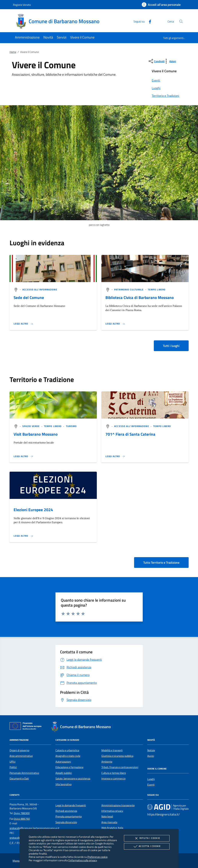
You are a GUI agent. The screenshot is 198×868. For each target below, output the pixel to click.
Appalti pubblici (64, 773)
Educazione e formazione (69, 767)
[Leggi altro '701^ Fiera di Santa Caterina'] (115, 456)
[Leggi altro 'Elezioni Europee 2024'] (23, 536)
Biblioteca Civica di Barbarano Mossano (140, 297)
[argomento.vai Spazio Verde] (31, 426)
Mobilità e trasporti (112, 750)
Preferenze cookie (97, 857)
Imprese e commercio (113, 778)
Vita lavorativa (64, 784)
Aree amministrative (21, 756)
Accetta (147, 846)
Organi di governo (19, 750)
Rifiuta (147, 838)
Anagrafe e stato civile (68, 756)
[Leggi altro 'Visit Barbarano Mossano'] (23, 456)
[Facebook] (148, 21)
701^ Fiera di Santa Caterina (130, 434)
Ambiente (107, 762)
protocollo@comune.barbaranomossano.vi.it (34, 828)
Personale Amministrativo (24, 773)
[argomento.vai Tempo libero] (157, 289)
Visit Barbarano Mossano (36, 434)
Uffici (13, 762)
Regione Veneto (22, 5)
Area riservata (109, 822)
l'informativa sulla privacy (83, 860)
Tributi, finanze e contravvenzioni (120, 767)
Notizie (151, 750)
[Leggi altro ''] (23, 324)
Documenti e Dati (19, 778)
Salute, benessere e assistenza (73, 778)
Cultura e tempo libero (114, 773)
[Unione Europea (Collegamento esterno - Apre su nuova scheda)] (27, 727)
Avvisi (151, 756)
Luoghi (151, 779)
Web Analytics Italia (112, 828)
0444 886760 (22, 819)
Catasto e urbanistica (67, 750)
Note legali (107, 816)
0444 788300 (22, 813)
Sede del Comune (29, 297)
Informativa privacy (112, 811)
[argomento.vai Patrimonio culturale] (129, 289)
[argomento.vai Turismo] (71, 426)
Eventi (151, 785)
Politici (13, 767)
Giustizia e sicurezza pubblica (117, 756)
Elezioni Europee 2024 (33, 510)
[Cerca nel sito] (181, 21)
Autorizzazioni (63, 762)
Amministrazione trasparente (118, 805)
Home (13, 52)
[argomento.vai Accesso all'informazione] (40, 289)
